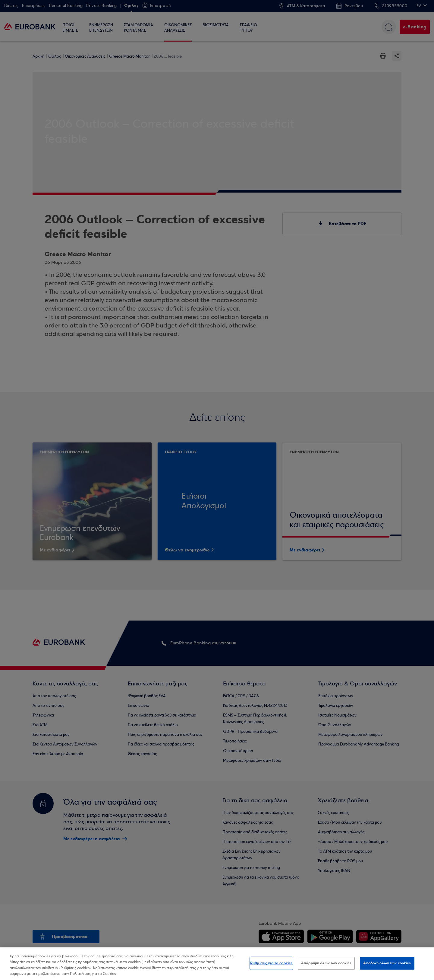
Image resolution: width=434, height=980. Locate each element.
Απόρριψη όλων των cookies (326, 963)
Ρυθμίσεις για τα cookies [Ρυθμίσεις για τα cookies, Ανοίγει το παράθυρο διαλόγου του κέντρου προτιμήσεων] (271, 963)
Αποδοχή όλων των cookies (387, 963)
